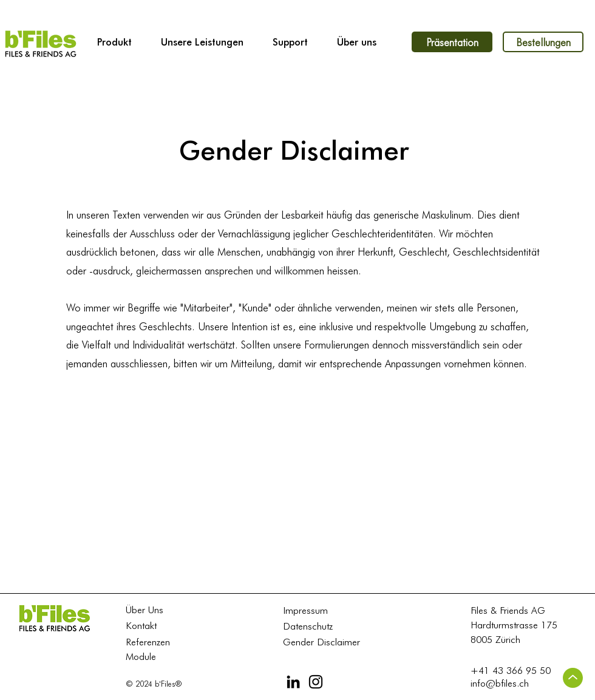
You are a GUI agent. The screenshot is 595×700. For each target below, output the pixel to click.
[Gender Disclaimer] (326, 642)
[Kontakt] (151, 626)
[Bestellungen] (543, 42)
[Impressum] (310, 610)
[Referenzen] (153, 642)
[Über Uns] (153, 610)
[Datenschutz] (310, 626)
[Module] (153, 657)
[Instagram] (316, 682)
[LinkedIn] (293, 682)
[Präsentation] (452, 42)
